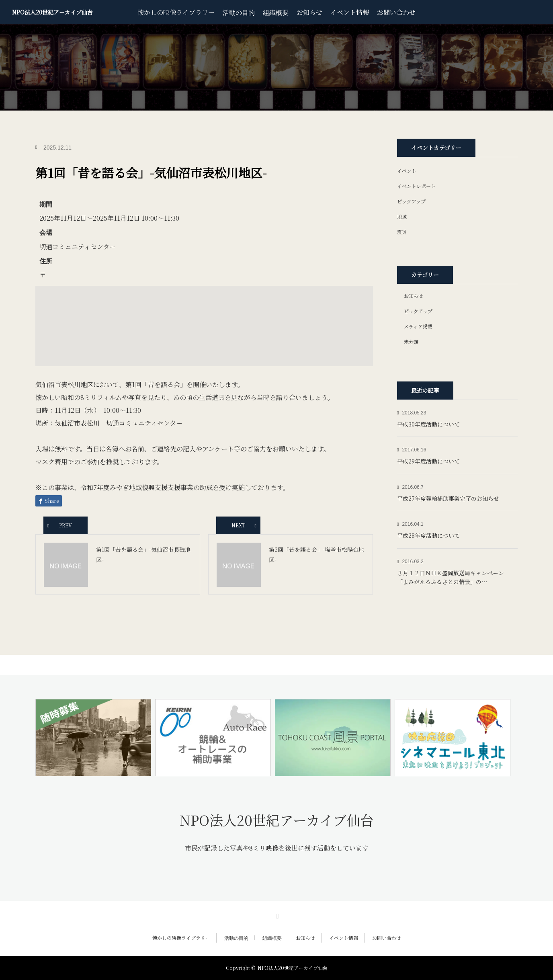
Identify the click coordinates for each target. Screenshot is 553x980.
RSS (276, 915)
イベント (407, 171)
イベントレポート (416, 186)
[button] (204, 319)
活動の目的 (239, 12)
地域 (402, 216)
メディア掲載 (418, 326)
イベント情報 (350, 12)
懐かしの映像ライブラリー (176, 12)
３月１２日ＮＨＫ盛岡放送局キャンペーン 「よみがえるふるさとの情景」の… (453, 577)
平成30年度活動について (428, 424)
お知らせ (309, 12)
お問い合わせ (396, 12)
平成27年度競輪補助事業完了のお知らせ (448, 498)
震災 (402, 232)
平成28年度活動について (428, 535)
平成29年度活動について (428, 461)
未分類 (411, 341)
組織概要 (276, 12)
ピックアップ (411, 201)
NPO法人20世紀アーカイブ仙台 (52, 12)
